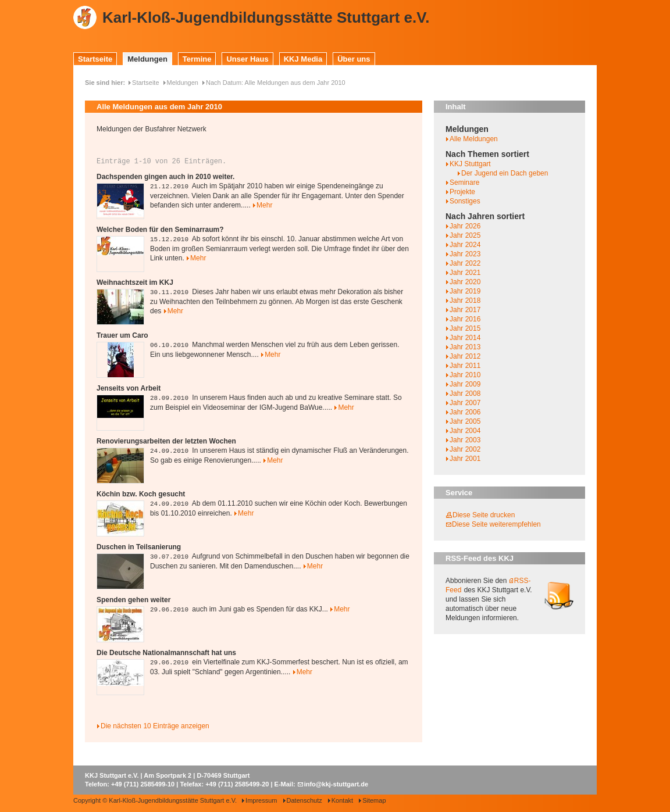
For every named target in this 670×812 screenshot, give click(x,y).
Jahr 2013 (465, 347)
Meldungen (147, 59)
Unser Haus (247, 59)
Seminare (464, 183)
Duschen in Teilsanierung (139, 547)
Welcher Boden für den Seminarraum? (160, 230)
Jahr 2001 (465, 459)
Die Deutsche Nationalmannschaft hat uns (166, 653)
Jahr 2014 (465, 338)
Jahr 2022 (465, 263)
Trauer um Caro (122, 335)
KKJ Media (303, 59)
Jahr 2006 (465, 412)
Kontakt (342, 800)
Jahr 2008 (465, 394)
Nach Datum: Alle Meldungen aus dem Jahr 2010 (276, 83)
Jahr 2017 (465, 310)
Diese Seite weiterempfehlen (496, 524)
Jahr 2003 (465, 440)
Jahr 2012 (465, 356)
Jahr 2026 (465, 226)
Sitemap (374, 800)
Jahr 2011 (465, 366)
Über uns (354, 59)
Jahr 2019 (465, 291)
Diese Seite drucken (484, 515)
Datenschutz (304, 800)
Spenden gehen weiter (133, 600)
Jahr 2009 (465, 384)
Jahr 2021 (465, 273)
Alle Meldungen (474, 139)
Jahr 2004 (465, 431)
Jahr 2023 (465, 254)
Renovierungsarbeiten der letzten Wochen (166, 441)
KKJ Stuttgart (470, 164)
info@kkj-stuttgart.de (336, 784)
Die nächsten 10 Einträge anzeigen (155, 726)
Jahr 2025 (465, 235)
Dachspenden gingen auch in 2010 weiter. (165, 177)
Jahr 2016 (465, 319)
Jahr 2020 (465, 282)
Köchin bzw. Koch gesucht (141, 494)
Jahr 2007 (465, 403)
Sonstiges (465, 201)
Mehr (264, 205)
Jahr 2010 (465, 375)
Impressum (261, 800)
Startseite (95, 59)
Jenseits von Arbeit (129, 388)
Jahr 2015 (465, 328)
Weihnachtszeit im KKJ (135, 282)
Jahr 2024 (465, 245)
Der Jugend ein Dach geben (505, 173)
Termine (197, 59)
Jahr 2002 (465, 449)
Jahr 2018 (465, 301)
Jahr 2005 (465, 421)
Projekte (462, 192)
